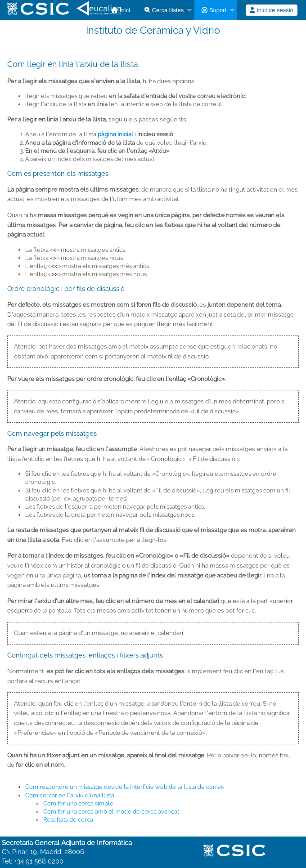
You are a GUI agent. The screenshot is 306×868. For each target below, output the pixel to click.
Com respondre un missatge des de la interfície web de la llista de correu (125, 787)
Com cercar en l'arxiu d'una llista (70, 795)
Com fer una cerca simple (78, 803)
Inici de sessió (271, 10)
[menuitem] (166, 10)
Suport (214, 10)
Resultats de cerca (68, 820)
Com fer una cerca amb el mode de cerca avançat (111, 812)
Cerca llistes (164, 10)
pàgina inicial (115, 134)
